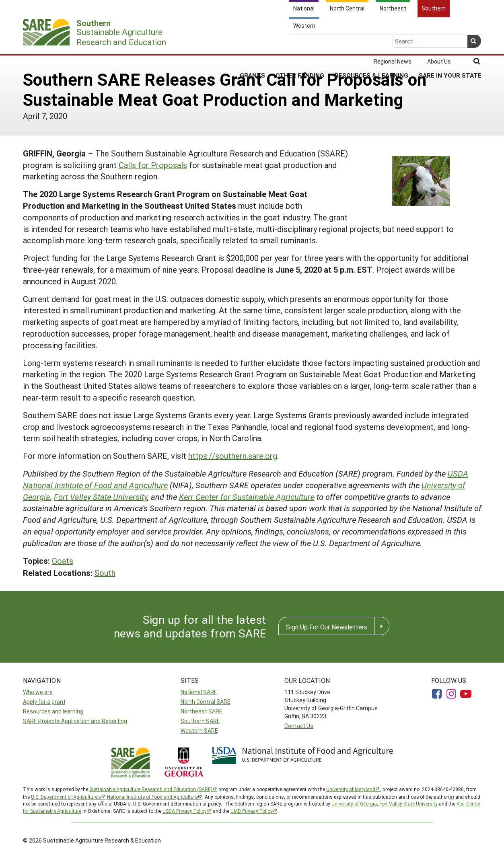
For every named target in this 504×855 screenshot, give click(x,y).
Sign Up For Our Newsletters (327, 627)
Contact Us (299, 726)
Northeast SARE (202, 711)
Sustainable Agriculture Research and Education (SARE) (151, 789)
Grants (252, 44)
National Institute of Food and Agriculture (152, 797)
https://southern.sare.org (233, 456)
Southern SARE (200, 721)
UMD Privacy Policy (252, 811)
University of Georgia (354, 804)
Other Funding (300, 44)
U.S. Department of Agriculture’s (66, 797)
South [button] (105, 573)
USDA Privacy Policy (185, 811)
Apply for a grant (44, 702)
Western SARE (199, 731)
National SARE (199, 692)
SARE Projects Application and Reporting (75, 721)
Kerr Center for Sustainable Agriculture (247, 497)
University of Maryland (351, 789)
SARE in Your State (450, 44)
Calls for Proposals (153, 165)
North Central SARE (206, 702)
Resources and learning (53, 711)
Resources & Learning (371, 44)
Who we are (38, 692)
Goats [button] (63, 561)
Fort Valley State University (101, 497)
